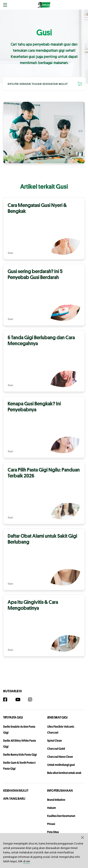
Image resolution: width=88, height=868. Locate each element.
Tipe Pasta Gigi (13, 717)
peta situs (53, 832)
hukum (52, 808)
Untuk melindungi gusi (61, 765)
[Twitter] (50, 700)
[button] (83, 837)
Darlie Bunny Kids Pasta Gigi (20, 755)
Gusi (10, 253)
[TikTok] (42, 700)
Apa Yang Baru (14, 799)
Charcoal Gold (56, 749)
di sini (27, 862)
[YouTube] (20, 700)
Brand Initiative (56, 800)
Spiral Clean (55, 741)
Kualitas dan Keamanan (61, 816)
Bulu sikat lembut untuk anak (64, 773)
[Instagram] (32, 700)
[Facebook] (7, 700)
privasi (51, 824)
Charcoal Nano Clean (60, 757)
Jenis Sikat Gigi (57, 717)
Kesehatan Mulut (16, 791)
